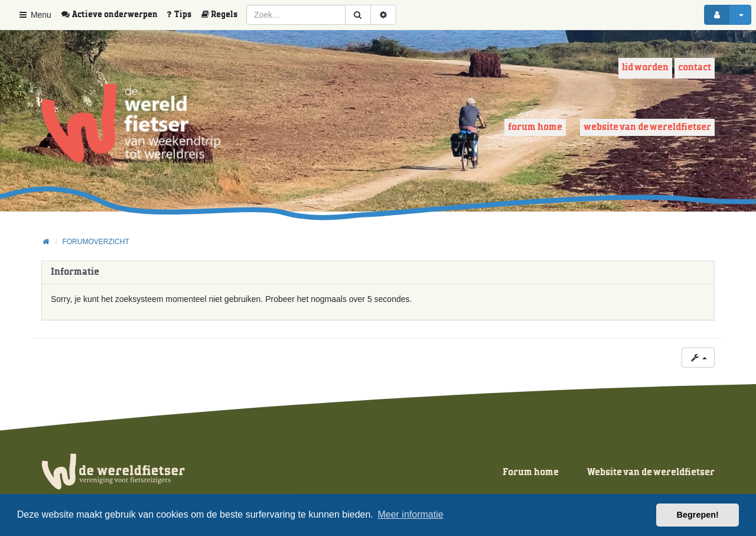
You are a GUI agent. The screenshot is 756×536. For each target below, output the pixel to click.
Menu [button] (35, 15)
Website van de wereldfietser (647, 127)
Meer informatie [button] (410, 514)
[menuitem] (113, 15)
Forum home (535, 127)
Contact (695, 68)
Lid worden (645, 68)
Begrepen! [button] (698, 515)
